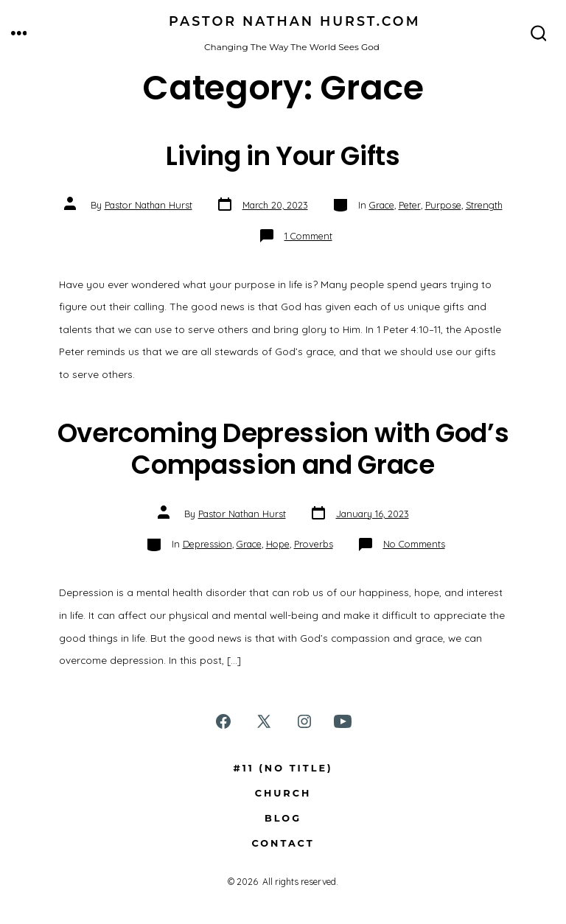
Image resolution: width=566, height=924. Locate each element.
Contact (283, 843)
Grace (382, 205)
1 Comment (308, 236)
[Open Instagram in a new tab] (304, 721)
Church (283, 793)
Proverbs (314, 544)
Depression (207, 544)
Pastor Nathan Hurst (149, 205)
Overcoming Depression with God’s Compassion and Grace (283, 448)
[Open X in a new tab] (264, 721)
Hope (278, 544)
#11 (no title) (283, 768)
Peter (410, 205)
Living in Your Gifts (283, 156)
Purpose (443, 205)
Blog (283, 818)
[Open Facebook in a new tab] (223, 721)
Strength (484, 205)
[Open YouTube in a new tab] (343, 721)
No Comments (414, 544)
